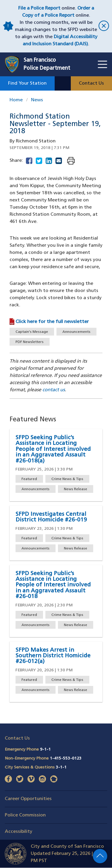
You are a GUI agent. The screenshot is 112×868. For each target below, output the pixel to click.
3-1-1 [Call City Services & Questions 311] (61, 767)
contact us (54, 390)
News (37, 100)
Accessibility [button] (19, 832)
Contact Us (91, 83)
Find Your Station (27, 83)
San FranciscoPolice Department (47, 64)
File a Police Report (39, 8)
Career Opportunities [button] (28, 799)
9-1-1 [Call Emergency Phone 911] (45, 750)
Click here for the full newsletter (52, 322)
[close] (103, 26)
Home (16, 100)
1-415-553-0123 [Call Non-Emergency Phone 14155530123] (66, 758)
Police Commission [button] (25, 815)
